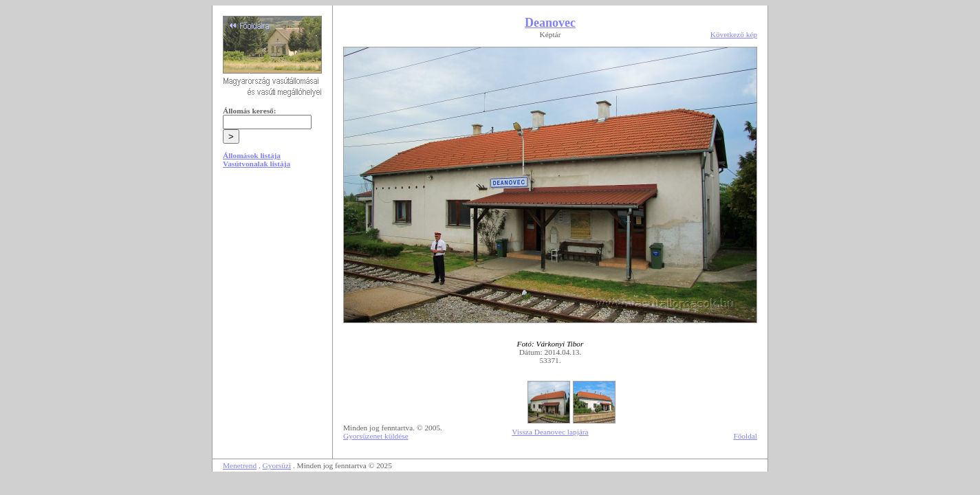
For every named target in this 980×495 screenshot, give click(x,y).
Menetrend (240, 465)
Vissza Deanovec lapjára (550, 432)
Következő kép (734, 34)
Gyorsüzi (277, 465)
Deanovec (550, 23)
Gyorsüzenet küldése (376, 436)
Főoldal (745, 436)
